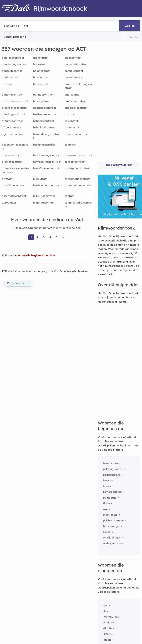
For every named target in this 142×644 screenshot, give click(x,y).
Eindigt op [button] (11, 26)
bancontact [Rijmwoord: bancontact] (40, 84)
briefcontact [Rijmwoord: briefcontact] (72, 95)
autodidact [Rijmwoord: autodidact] (9, 203)
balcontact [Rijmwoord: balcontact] (40, 77)
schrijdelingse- (112, 537)
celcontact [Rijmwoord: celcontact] (71, 121)
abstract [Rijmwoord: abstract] (7, 84)
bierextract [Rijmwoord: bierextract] (40, 179)
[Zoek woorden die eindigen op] (41, 26)
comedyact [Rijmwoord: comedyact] (72, 127)
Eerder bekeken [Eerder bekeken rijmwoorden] (14, 37)
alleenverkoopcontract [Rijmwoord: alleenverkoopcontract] (15, 147)
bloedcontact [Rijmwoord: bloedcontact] (73, 58)
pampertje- (110, 498)
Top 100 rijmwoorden (119, 165)
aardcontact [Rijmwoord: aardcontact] (10, 77)
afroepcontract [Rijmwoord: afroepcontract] (11, 127)
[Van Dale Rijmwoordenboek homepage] (18, 8)
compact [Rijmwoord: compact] (70, 145)
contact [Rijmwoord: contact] (69, 196)
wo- (105, 509)
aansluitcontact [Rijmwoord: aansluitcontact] (12, 71)
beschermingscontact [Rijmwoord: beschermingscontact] (47, 155)
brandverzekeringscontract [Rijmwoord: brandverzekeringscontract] (78, 86)
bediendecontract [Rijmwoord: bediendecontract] (45, 108)
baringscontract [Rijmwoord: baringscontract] (43, 95)
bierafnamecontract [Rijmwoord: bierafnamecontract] (46, 168)
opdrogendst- (112, 543)
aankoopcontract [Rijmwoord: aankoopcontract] (13, 58)
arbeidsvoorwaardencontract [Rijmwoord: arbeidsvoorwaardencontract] (15, 170)
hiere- (107, 480)
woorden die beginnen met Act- (35, 255)
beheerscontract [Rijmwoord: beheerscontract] (44, 121)
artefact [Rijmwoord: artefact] (7, 179)
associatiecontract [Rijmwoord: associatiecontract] (14, 185)
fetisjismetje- (111, 526)
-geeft (107, 640)
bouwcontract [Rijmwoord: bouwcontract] (73, 77)
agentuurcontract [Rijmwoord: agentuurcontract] (13, 134)
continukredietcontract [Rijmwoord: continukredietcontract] (78, 205)
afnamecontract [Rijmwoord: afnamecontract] (12, 121)
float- (107, 503)
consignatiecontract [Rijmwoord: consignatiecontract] (77, 179)
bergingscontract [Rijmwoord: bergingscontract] (44, 145)
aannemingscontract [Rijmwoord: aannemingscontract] (15, 64)
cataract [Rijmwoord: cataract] (70, 114)
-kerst (107, 634)
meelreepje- (111, 515)
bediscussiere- (112, 475)
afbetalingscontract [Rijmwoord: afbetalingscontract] (15, 108)
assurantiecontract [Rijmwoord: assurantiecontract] (14, 196)
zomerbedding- (113, 492)
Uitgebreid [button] (133, 37)
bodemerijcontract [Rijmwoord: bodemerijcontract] (76, 64)
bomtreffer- (111, 463)
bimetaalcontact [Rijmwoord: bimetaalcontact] (44, 203)
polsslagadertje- (114, 469)
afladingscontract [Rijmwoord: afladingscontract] (13, 114)
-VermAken (110, 617)
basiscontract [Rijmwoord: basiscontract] (42, 101)
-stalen (108, 622)
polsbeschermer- (114, 520)
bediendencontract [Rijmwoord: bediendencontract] (45, 114)
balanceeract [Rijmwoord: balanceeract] (42, 71)
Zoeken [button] (130, 26)
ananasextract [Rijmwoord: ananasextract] (11, 155)
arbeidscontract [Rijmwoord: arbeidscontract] (12, 162)
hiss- (106, 486)
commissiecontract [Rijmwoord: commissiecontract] (77, 134)
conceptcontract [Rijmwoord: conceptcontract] (75, 162)
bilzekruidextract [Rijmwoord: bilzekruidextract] (44, 196)
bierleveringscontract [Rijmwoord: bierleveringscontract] (47, 185)
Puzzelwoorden (18, 283)
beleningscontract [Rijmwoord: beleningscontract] (45, 127)
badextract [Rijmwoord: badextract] (40, 64)
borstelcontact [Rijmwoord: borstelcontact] (74, 71)
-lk (105, 611)
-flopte (107, 628)
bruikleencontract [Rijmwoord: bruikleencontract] (76, 108)
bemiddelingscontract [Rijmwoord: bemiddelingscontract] (47, 136)
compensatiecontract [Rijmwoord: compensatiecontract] (78, 155)
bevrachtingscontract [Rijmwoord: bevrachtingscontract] (47, 162)
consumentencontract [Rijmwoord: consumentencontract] (78, 187)
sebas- (107, 532)
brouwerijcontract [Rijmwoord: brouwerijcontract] (76, 101)
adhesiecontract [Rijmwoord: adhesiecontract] (12, 95)
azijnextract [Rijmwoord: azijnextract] (41, 58)
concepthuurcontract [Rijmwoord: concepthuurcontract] (78, 168)
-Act (106, 605)
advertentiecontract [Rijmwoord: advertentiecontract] (15, 101)
